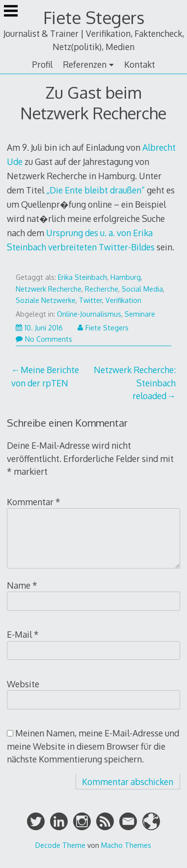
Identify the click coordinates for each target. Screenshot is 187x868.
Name (22, 585)
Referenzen (85, 64)
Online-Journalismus (89, 314)
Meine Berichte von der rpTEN (45, 376)
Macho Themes (126, 845)
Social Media (142, 289)
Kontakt (140, 64)
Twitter (91, 300)
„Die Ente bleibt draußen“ (95, 190)
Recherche (102, 289)
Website (23, 684)
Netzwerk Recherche (49, 289)
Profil (42, 64)
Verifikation (123, 300)
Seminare (140, 314)
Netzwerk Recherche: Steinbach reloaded (135, 383)
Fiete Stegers (94, 17)
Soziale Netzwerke (46, 300)
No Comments (44, 339)
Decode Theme (60, 845)
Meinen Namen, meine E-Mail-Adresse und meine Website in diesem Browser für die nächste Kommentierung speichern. (93, 746)
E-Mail (23, 634)
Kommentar (34, 502)
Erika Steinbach (82, 277)
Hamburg (126, 277)
